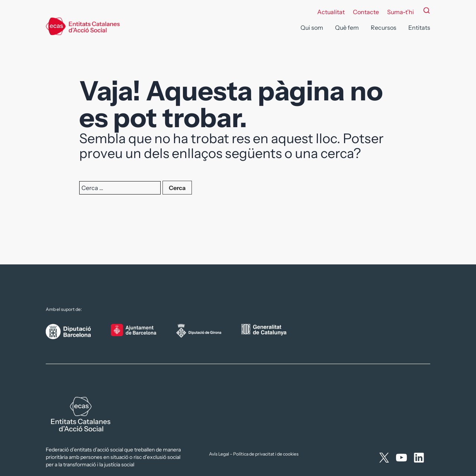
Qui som (312, 28)
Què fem (347, 28)
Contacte (366, 12)
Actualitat (331, 12)
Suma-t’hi (401, 12)
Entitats (419, 28)
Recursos (384, 28)
